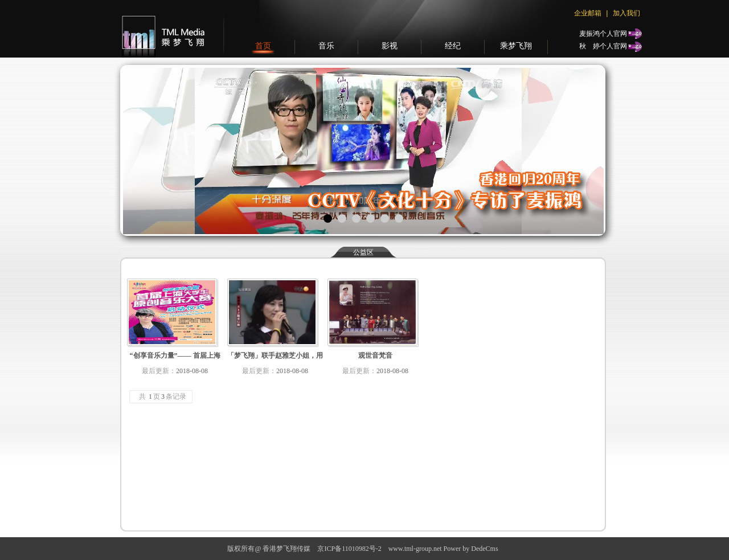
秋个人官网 (603, 46)
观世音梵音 (375, 355)
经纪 (453, 46)
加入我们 (626, 13)
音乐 (326, 46)
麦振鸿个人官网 (603, 34)
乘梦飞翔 (516, 46)
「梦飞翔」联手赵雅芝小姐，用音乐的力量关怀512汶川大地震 (275, 358)
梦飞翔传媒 (161, 29)
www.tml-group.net (415, 549)
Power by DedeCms (471, 549)
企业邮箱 (588, 13)
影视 (390, 46)
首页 (263, 46)
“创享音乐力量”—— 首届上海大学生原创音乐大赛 (175, 358)
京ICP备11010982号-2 (349, 549)
